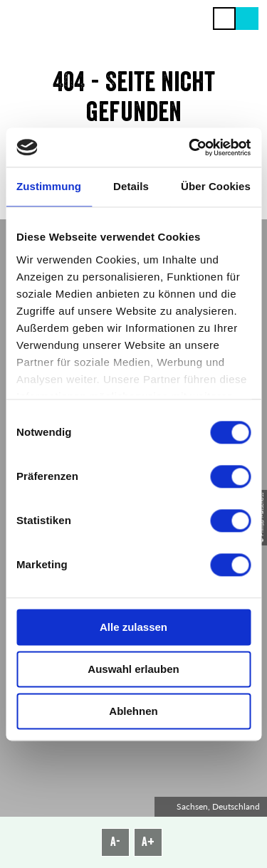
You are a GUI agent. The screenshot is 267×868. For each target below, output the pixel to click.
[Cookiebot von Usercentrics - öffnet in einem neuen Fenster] (190, 147)
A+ (148, 842)
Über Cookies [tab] (216, 186)
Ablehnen (133, 711)
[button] (247, 19)
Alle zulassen (133, 627)
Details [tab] (131, 186)
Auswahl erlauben (133, 669)
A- (115, 842)
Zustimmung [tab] (49, 186)
